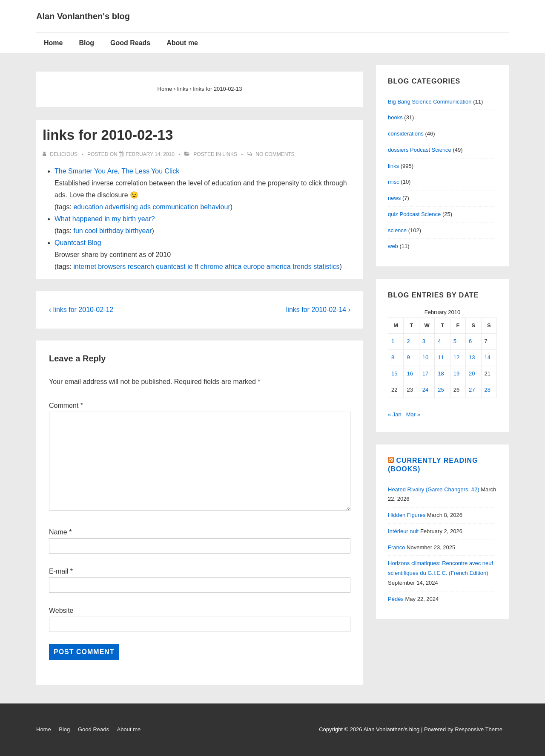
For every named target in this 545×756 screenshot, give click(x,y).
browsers (112, 267)
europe (254, 267)
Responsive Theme (479, 729)
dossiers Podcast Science (420, 150)
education (88, 207)
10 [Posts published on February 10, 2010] (425, 357)
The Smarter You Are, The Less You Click (117, 171)
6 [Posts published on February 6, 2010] (470, 341)
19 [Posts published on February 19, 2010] (456, 374)
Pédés (396, 599)
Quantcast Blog (78, 243)
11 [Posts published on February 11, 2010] (441, 357)
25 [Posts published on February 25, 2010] (441, 390)
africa (233, 267)
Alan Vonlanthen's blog (83, 16)
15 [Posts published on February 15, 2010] (394, 374)
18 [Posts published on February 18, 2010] (441, 374)
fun (78, 231)
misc (394, 182)
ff (196, 267)
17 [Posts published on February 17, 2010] (425, 374)
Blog (86, 43)
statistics (326, 267)
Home (53, 43)
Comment (66, 405)
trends (302, 267)
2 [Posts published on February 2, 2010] (408, 341)
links (230, 154)
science (397, 230)
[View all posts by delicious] (61, 154)
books (395, 117)
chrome (211, 267)
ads (145, 207)
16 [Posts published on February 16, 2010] (410, 374)
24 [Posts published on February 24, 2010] (425, 390)
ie (190, 267)
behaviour (215, 207)
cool (91, 231)
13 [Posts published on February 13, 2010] (472, 357)
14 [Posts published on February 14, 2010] (488, 357)
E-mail (59, 571)
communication (175, 207)
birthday (111, 231)
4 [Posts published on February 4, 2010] (439, 341)
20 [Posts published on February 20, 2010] (472, 374)
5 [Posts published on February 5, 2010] (455, 341)
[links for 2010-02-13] (150, 154)
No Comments (275, 154)
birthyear (138, 231)
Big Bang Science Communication (430, 102)
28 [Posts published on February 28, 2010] (488, 390)
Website (61, 610)
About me (182, 43)
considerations (406, 134)
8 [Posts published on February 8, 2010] (393, 357)
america (279, 267)
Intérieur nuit (403, 531)
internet (85, 267)
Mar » (413, 414)
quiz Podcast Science (414, 214)
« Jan (395, 414)
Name (58, 532)
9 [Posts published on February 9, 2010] (408, 357)
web (393, 246)
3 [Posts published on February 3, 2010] (424, 341)
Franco (396, 547)
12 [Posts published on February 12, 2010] (456, 357)
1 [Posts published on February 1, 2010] (393, 341)
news (394, 198)
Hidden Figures (407, 515)
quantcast (171, 267)
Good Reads (130, 43)
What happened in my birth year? (105, 219)
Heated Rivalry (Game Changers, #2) (434, 489)
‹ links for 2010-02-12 (81, 310)
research (141, 267)
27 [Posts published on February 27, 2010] (472, 390)
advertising (121, 207)
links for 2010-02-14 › (318, 310)
